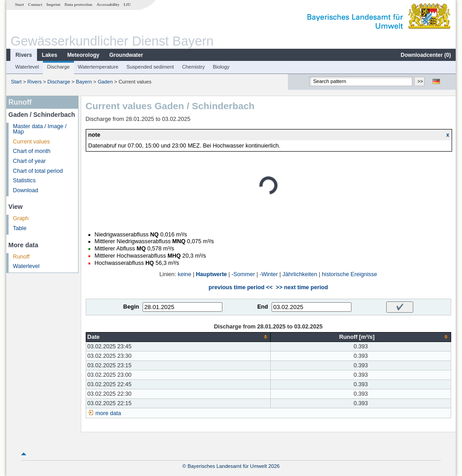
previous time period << (240, 287)
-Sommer (243, 274)
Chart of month (32, 151)
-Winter (269, 274)
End (263, 307)
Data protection (78, 5)
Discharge (58, 67)
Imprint (53, 5)
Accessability (108, 5)
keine (185, 274)
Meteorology (83, 55)
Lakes (50, 55)
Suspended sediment (150, 67)
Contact (35, 5)
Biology (221, 67)
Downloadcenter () (426, 55)
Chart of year (30, 161)
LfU (127, 5)
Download (26, 190)
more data (109, 413)
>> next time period (302, 287)
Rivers (24, 55)
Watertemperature (98, 67)
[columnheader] (178, 337)
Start (19, 5)
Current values (32, 142)
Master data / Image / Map (40, 129)
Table (20, 228)
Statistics (24, 180)
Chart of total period (38, 171)
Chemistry (193, 67)
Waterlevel (27, 67)
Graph (21, 218)
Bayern (84, 82)
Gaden (105, 82)
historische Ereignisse (349, 274)
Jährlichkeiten (300, 274)
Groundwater (126, 55)
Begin (131, 307)
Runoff (21, 257)
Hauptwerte (211, 274)
